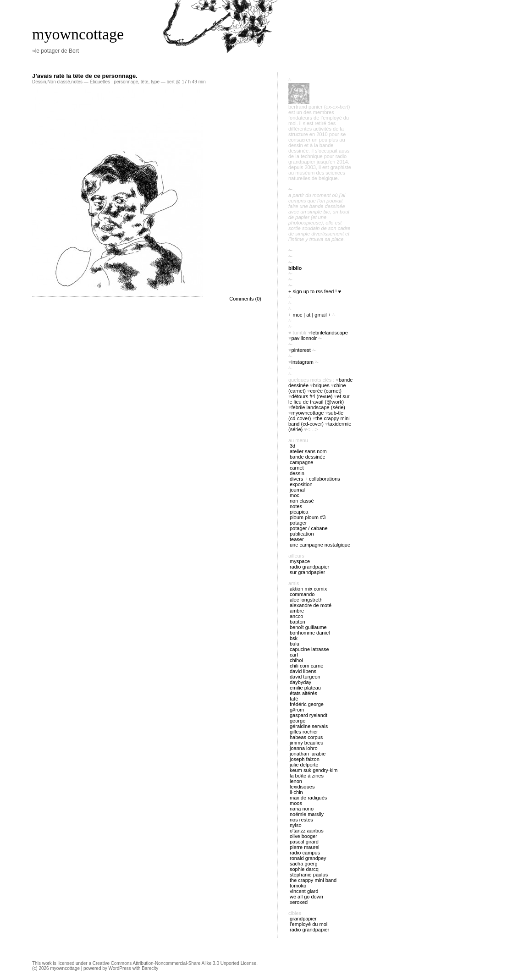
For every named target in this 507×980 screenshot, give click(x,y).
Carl (294, 655)
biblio (295, 268)
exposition (301, 484)
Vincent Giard (304, 891)
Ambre (297, 611)
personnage (126, 82)
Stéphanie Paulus (309, 875)
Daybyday (300, 682)
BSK (294, 638)
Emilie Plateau (305, 688)
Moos (296, 803)
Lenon (296, 781)
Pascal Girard (304, 842)
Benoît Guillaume (308, 627)
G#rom (297, 710)
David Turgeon (305, 677)
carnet (297, 468)
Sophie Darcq (304, 869)
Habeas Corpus (306, 737)
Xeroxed (299, 902)
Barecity (150, 968)
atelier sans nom (308, 451)
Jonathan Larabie (308, 754)
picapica (299, 512)
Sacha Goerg (304, 864)
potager (298, 523)
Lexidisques (302, 787)
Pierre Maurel (305, 847)
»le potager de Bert (55, 51)
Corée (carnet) (326, 391)
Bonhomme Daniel (310, 633)
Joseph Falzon (305, 759)
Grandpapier (303, 919)
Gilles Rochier (304, 732)
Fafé (294, 699)
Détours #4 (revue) (312, 396)
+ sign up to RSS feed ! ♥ (315, 291)
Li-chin (296, 792)
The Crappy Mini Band (313, 880)
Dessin (39, 82)
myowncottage (78, 34)
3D (292, 446)
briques (321, 385)
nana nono (302, 809)
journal (297, 490)
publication (302, 534)
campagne (301, 462)
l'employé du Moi (309, 924)
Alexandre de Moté (311, 605)
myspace (300, 561)
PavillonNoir (304, 338)
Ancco (296, 616)
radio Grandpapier (309, 567)
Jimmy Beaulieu (306, 743)
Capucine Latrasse (309, 649)
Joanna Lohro (304, 748)
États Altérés (303, 693)
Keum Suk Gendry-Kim (314, 770)
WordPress (120, 968)
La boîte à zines (307, 776)
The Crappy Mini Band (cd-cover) (319, 421)
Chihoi (296, 660)
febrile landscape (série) (318, 407)
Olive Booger (303, 836)
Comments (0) (245, 299)
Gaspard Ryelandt (309, 715)
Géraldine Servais (309, 726)
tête (145, 82)
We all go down (306, 897)
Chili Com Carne (306, 666)
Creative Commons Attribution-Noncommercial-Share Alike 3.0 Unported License (174, 963)
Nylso (296, 825)
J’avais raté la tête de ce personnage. (85, 76)
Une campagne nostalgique (320, 545)
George (298, 721)
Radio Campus (305, 853)
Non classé (58, 82)
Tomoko (298, 886)
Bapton (298, 622)
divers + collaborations (315, 479)
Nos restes (301, 820)
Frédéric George (307, 704)
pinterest (301, 350)
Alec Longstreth (306, 600)
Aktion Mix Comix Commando (308, 591)
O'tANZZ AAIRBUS (307, 831)
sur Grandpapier (307, 572)
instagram (303, 362)
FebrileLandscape (330, 333)
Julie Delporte (304, 765)
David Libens (303, 671)
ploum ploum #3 (308, 517)
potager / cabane (309, 528)
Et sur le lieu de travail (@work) (319, 399)
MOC (295, 495)
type (155, 82)
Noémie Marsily (307, 814)
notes (77, 82)
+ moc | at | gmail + (310, 315)
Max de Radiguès (308, 798)
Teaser (297, 539)
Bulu (295, 644)
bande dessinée (308, 457)
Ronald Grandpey (308, 858)
